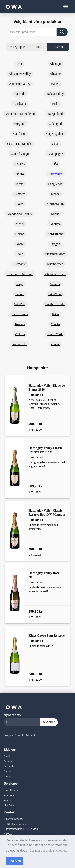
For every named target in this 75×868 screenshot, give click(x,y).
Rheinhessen (55, 264)
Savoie (20, 294)
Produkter (8, 761)
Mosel (20, 224)
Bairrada (20, 94)
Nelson (20, 234)
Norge (20, 244)
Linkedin (20, 735)
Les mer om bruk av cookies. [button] (48, 850)
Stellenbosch (20, 314)
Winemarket (10, 795)
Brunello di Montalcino (20, 114)
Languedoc (55, 184)
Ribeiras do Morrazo (20, 274)
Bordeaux (20, 104)
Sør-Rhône (55, 294)
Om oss (7, 771)
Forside (7, 756)
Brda (55, 104)
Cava (55, 144)
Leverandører (10, 766)
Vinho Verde (55, 334)
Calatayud (55, 124)
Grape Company (12, 790)
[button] (66, 7)
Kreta (20, 184)
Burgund (20, 124)
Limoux (20, 194)
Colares (20, 164)
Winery (7, 800)
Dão (55, 164)
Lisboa (55, 194)
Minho (55, 214)
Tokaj (55, 314)
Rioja (20, 284)
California (20, 134)
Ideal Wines (9, 805)
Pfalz (20, 254)
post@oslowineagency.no (16, 824)
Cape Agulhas (55, 134)
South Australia (55, 304)
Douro (20, 174)
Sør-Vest (20, 304)
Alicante (55, 74)
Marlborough (55, 204)
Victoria (20, 334)
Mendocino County (20, 214)
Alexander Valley (20, 74)
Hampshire (55, 174)
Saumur (55, 284)
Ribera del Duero (55, 274)
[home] (13, 7)
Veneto (55, 324)
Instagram (9, 735)
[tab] (17, 47)
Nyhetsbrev (12, 715)
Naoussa (55, 224)
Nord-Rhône (55, 234)
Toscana (20, 324)
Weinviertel (20, 344)
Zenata (55, 344)
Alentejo (55, 64)
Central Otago (20, 154)
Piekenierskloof (55, 254)
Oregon (55, 244)
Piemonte (20, 264)
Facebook (31, 735)
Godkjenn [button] (15, 861)
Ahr (20, 64)
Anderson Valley (20, 84)
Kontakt (8, 776)
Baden (55, 84)
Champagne (55, 154)
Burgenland (55, 114)
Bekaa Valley (55, 94)
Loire (20, 204)
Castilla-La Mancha (20, 144)
